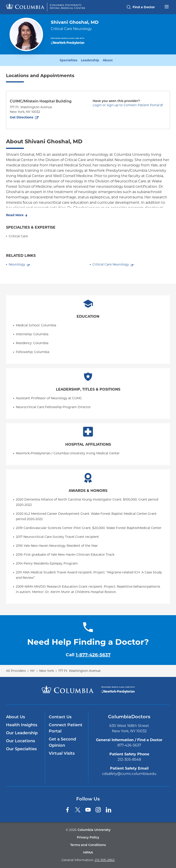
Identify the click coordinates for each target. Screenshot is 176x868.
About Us (15, 717)
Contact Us (60, 717)
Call (88, 655)
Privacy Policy (88, 837)
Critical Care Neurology (111, 264)
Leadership (90, 60)
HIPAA (88, 852)
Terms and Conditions (88, 845)
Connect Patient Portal (66, 728)
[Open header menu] (167, 6)
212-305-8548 (129, 759)
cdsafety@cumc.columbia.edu (129, 774)
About (108, 60)
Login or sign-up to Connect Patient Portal (126, 105)
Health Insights (22, 725)
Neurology (17, 264)
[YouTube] (88, 810)
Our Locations (20, 741)
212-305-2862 (105, 860)
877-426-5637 (129, 745)
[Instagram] (98, 810)
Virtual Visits (62, 753)
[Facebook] (68, 810)
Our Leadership (22, 733)
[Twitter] (78, 810)
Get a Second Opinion (62, 742)
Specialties (69, 60)
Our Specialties (21, 749)
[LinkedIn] (108, 810)
